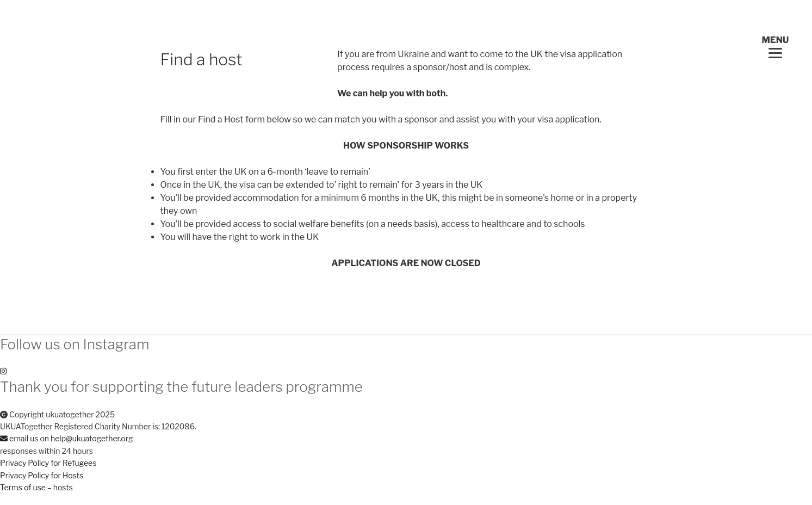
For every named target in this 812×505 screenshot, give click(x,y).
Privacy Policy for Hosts (42, 475)
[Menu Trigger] (775, 47)
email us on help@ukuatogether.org (67, 438)
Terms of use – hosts (36, 487)
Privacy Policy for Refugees (48, 463)
